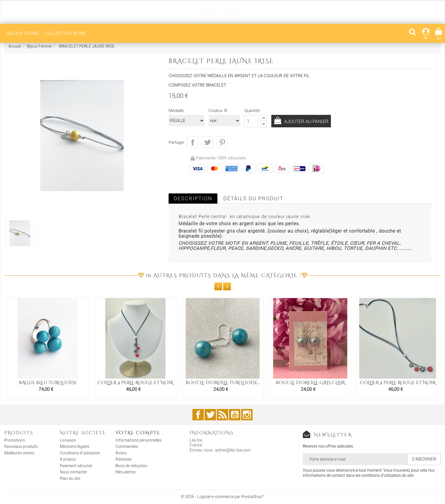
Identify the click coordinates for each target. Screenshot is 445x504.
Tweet (207, 142)
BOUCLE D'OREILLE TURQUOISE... (223, 383)
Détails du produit (253, 198)
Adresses (124, 459)
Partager (192, 142)
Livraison (68, 440)
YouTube (235, 415)
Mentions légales (75, 446)
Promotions (15, 440)
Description (193, 198)
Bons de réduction (131, 466)
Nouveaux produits (21, 446)
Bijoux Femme (23, 33)
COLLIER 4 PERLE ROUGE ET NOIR (135, 383)
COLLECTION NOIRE (65, 33)
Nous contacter (74, 472)
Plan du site (70, 478)
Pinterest (222, 142)
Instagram (247, 415)
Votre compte (138, 433)
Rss (222, 415)
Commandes (127, 446)
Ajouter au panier (309, 122)
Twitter (210, 415)
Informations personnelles (138, 440)
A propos (68, 459)
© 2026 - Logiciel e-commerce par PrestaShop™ (223, 497)
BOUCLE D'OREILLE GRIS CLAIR (310, 383)
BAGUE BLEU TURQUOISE (48, 383)
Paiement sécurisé (76, 466)
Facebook (198, 415)
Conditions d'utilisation (80, 453)
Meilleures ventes (19, 453)
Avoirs (121, 453)
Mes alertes (126, 472)
